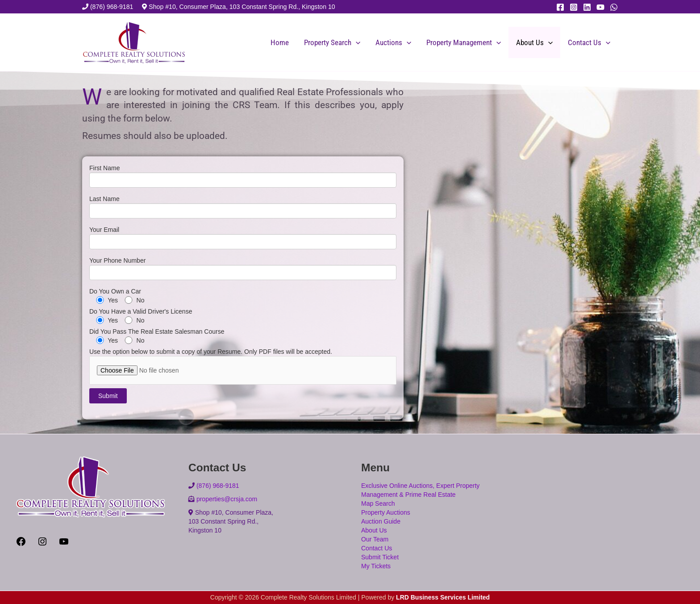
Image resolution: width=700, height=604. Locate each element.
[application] (356, 42)
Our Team (375, 539)
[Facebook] (560, 7)
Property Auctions (386, 512)
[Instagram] (574, 7)
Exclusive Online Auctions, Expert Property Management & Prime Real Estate (420, 490)
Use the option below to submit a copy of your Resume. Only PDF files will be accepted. (243, 366)
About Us (534, 42)
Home (280, 42)
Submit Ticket (380, 557)
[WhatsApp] (614, 7)
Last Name (243, 209)
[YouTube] (600, 7)
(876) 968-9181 (112, 7)
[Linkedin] (587, 7)
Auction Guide (381, 521)
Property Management (464, 42)
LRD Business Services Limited (443, 597)
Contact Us (589, 42)
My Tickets (376, 566)
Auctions (393, 42)
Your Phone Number (243, 271)
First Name (243, 178)
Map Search (378, 503)
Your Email (243, 240)
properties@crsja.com (227, 499)
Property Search (332, 42)
